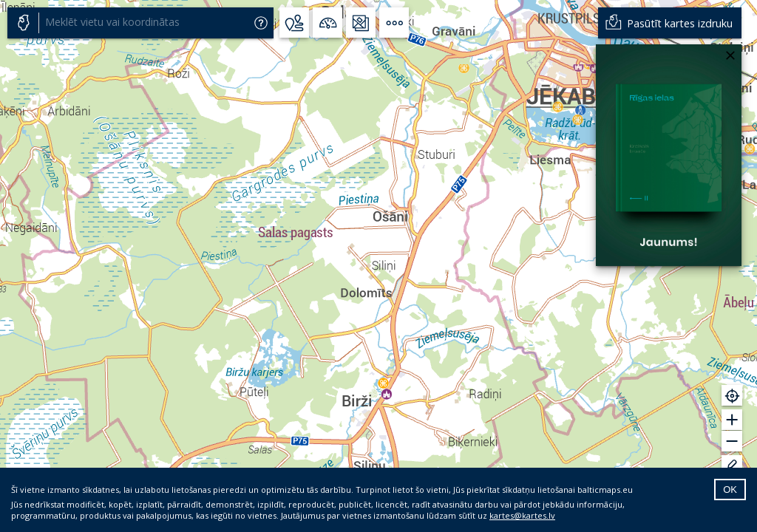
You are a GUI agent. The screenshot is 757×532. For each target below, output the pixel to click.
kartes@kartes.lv (522, 515)
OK (730, 490)
